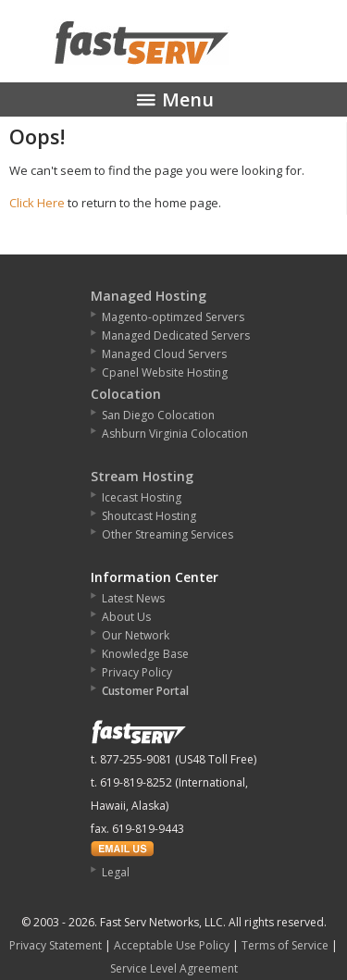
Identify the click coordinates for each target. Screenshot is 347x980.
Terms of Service (285, 945)
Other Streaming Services (167, 534)
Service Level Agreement (174, 968)
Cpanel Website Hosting (165, 372)
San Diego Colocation (158, 415)
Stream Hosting (142, 476)
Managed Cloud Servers (164, 354)
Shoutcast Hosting (149, 516)
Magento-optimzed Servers (173, 317)
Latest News (133, 598)
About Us (126, 617)
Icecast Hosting (142, 497)
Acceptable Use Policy (172, 945)
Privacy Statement (56, 945)
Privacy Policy (137, 672)
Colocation (126, 394)
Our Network (136, 635)
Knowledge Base (145, 654)
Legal (116, 872)
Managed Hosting (149, 296)
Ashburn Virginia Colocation (175, 434)
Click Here (37, 203)
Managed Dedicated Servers (176, 335)
